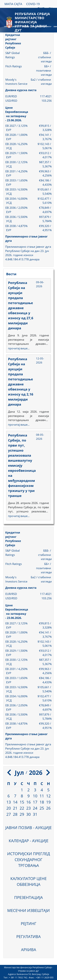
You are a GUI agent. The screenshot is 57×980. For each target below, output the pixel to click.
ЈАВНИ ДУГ (26, 27)
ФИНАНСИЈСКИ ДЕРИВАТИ (42, 27)
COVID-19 (33, 4)
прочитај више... (19, 348)
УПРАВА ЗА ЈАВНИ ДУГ (12, 27)
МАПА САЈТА (13, 4)
